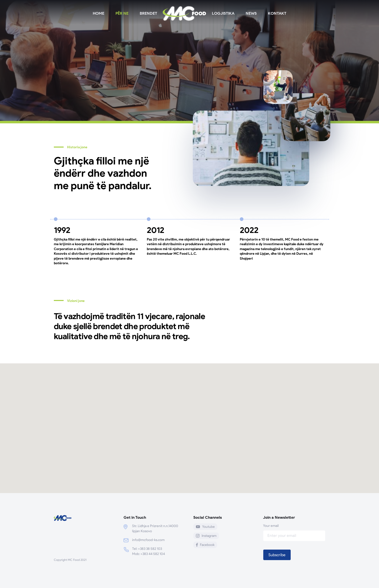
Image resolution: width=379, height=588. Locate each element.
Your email (294, 531)
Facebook (205, 545)
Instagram (206, 536)
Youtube (205, 527)
